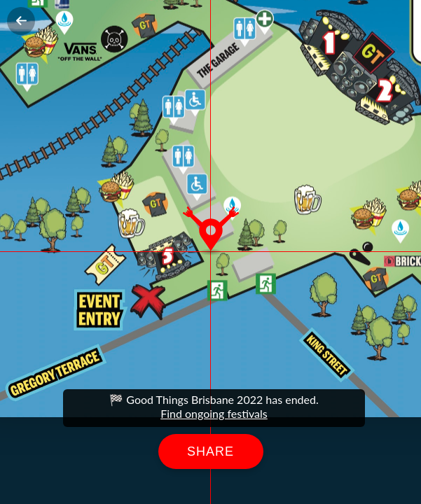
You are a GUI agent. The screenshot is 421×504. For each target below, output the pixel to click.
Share (210, 451)
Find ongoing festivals (214, 413)
